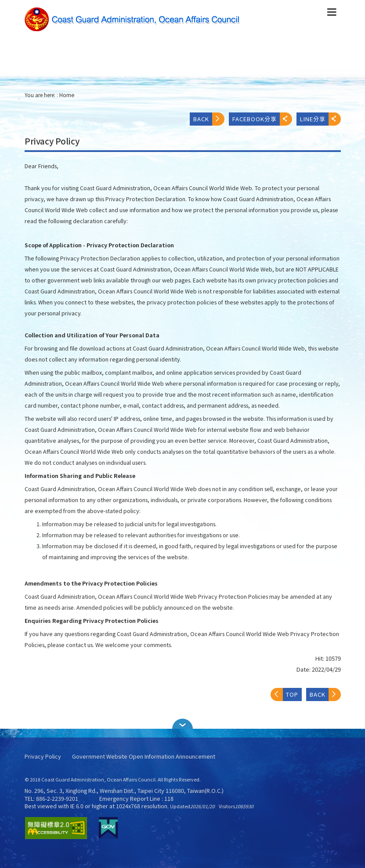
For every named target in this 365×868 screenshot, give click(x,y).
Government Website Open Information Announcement (144, 757)
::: (19, 99)
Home (67, 95)
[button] (183, 724)
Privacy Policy (43, 757)
